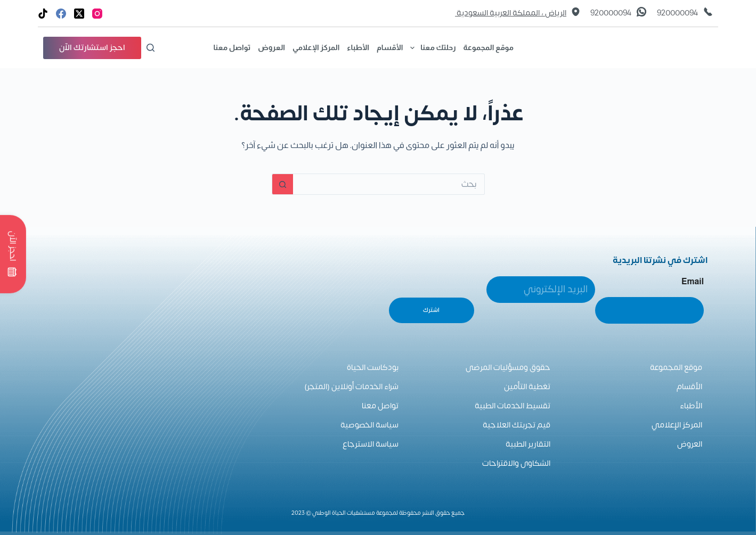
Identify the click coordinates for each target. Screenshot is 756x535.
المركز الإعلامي (316, 47)
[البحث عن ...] (389, 184)
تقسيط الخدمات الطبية (513, 406)
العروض (271, 47)
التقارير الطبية (528, 444)
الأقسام (390, 47)
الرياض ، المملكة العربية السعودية (511, 13)
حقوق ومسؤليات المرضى (508, 368)
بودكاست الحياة (373, 368)
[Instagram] (97, 14)
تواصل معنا (232, 47)
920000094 (677, 13)
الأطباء (358, 47)
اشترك (431, 310)
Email (693, 281)
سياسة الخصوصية (369, 425)
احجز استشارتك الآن (92, 48)
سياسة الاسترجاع (371, 444)
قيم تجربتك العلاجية (517, 425)
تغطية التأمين (527, 387)
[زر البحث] (282, 184)
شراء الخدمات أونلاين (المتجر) (351, 387)
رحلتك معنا (431, 48)
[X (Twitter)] (79, 14)
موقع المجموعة (488, 47)
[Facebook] (61, 14)
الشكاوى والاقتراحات (516, 463)
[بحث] (151, 48)
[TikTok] (43, 14)
